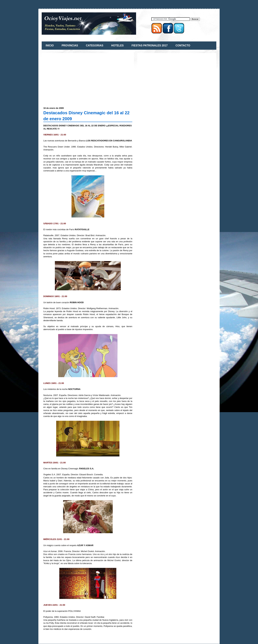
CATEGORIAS (94, 45)
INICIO (50, 45)
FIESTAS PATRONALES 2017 (150, 45)
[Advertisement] (71, 78)
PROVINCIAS (70, 45)
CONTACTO (183, 45)
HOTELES (117, 45)
